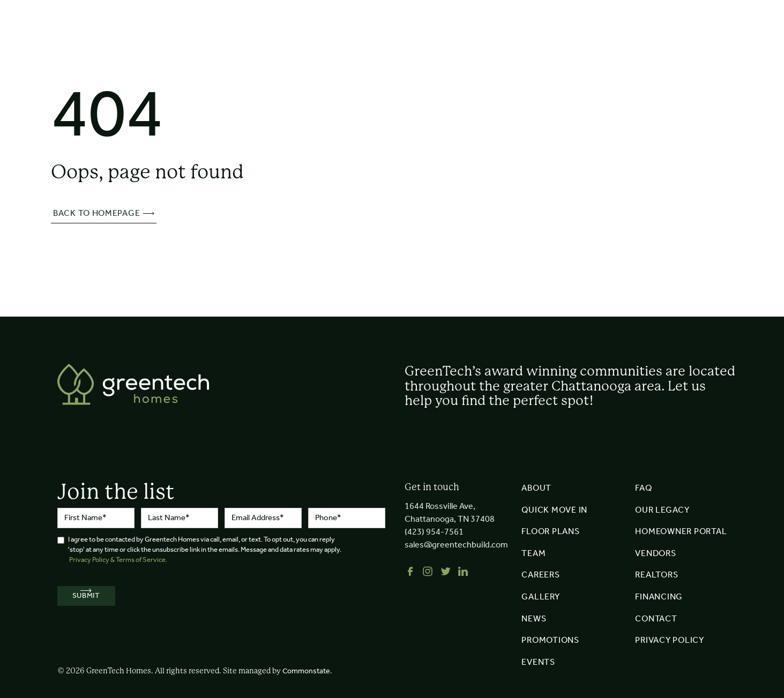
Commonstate (306, 671)
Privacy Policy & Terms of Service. (118, 560)
